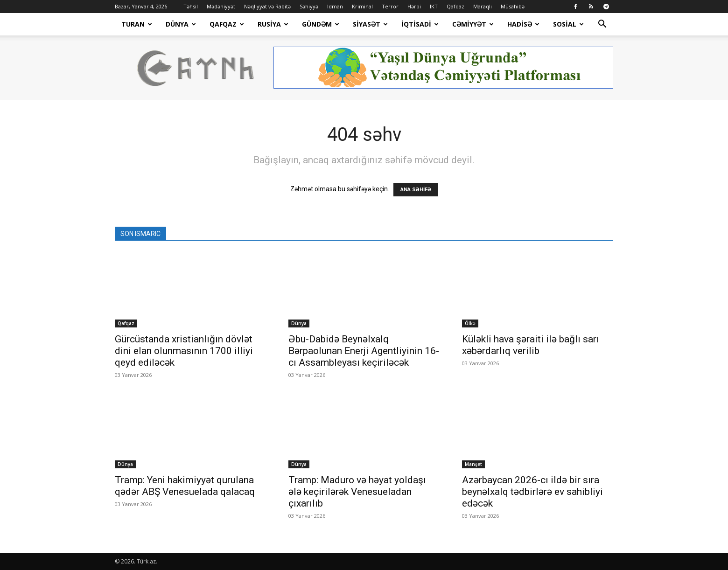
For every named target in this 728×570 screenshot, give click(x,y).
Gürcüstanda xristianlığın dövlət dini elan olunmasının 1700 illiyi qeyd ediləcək (184, 351)
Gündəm (321, 24)
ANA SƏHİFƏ (416, 190)
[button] (602, 25)
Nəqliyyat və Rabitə (267, 6)
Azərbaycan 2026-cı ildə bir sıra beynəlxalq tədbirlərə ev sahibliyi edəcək (532, 492)
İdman (335, 6)
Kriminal (362, 6)
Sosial (568, 24)
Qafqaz (455, 6)
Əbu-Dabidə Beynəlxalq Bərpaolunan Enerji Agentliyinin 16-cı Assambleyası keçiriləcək (364, 351)
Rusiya (273, 24)
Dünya (181, 24)
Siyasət (370, 24)
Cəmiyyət (473, 24)
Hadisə (523, 24)
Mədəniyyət (221, 6)
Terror (390, 6)
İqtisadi (420, 24)
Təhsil (191, 6)
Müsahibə (513, 6)
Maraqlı (483, 6)
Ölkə (470, 323)
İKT (434, 6)
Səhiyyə (309, 6)
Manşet (473, 464)
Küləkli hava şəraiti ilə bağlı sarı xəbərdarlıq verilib (531, 345)
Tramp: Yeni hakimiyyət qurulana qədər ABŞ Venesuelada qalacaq (185, 486)
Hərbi (414, 6)
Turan (137, 24)
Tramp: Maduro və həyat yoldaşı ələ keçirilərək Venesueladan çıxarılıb (357, 492)
